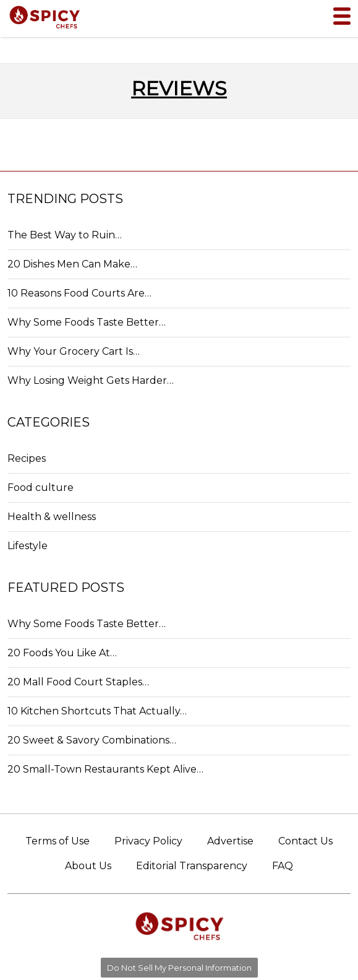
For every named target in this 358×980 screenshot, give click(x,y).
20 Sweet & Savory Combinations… (92, 740)
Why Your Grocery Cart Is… (74, 351)
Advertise (230, 841)
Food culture (40, 488)
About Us (88, 866)
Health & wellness (52, 517)
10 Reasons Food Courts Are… (79, 293)
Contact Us (305, 841)
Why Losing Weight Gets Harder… (91, 380)
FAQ (283, 866)
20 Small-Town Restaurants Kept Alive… (105, 769)
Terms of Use (58, 841)
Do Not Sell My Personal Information (179, 968)
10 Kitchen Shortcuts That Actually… (97, 711)
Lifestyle (28, 546)
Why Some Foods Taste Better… (87, 322)
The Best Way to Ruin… (65, 235)
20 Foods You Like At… (62, 653)
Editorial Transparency (192, 866)
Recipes (27, 458)
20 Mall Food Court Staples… (78, 682)
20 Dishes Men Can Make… (72, 264)
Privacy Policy (148, 841)
